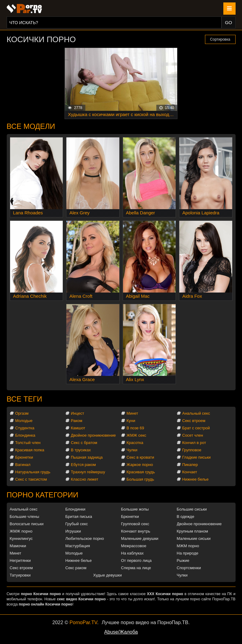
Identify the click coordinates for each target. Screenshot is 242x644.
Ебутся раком (84, 465)
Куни (131, 421)
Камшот (78, 428)
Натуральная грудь (33, 472)
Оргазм (22, 413)
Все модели (31, 126)
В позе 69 (136, 428)
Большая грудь (140, 479)
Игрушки (73, 531)
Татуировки (20, 575)
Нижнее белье (195, 479)
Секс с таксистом (31, 479)
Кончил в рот (194, 443)
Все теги (24, 399)
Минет (132, 413)
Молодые (24, 421)
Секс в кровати (140, 457)
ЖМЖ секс (137, 435)
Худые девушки (108, 575)
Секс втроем (194, 421)
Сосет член (193, 435)
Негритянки (20, 560)
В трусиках (81, 450)
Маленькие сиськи (194, 538)
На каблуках (132, 553)
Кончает (190, 472)
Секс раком (76, 568)
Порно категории (43, 495)
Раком (77, 421)
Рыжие (183, 560)
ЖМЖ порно (21, 531)
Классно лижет (85, 479)
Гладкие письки (197, 457)
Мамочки (18, 546)
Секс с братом (84, 443)
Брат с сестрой (196, 428)
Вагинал (23, 465)
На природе (188, 553)
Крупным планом (192, 531)
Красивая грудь (141, 472)
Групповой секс (135, 524)
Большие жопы (135, 509)
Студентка (25, 428)
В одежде (186, 517)
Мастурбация (78, 546)
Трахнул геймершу (88, 472)
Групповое (192, 450)
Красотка (135, 443)
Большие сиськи (192, 509)
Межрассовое (134, 546)
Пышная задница (87, 457)
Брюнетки (24, 457)
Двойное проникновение (93, 435)
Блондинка (25, 435)
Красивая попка (30, 450)
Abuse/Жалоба (121, 632)
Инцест (78, 413)
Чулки (132, 450)
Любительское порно (85, 538)
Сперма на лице (136, 568)
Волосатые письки (27, 524)
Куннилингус (21, 538)
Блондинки (76, 509)
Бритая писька (79, 517)
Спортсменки (189, 568)
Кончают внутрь (136, 531)
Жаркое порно (140, 465)
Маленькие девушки (140, 538)
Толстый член (28, 443)
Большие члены (24, 517)
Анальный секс (196, 413)
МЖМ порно (188, 546)
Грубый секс (77, 524)
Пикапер (190, 465)
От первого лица (136, 560)
